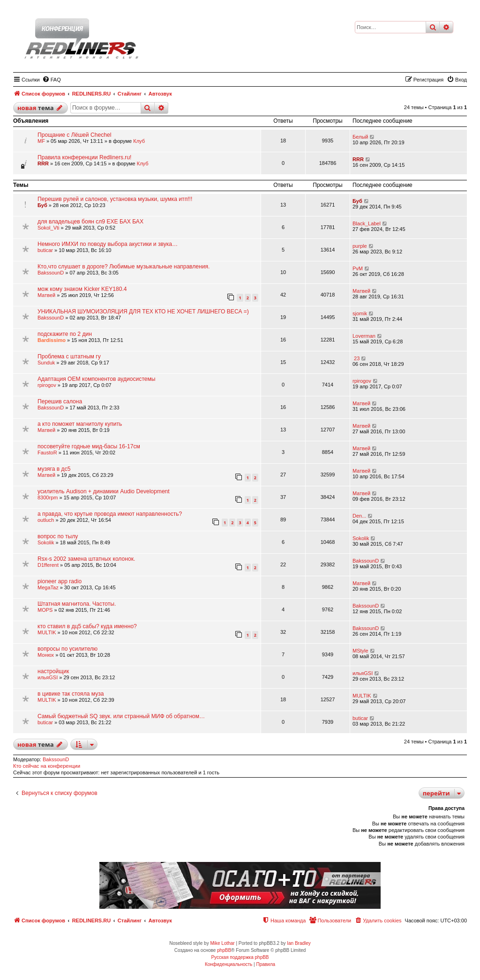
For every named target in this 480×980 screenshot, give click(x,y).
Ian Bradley (299, 943)
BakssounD (51, 273)
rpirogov (47, 385)
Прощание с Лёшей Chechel (74, 135)
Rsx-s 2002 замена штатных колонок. (86, 559)
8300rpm (48, 497)
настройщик (53, 671)
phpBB (224, 950)
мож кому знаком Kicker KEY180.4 (82, 289)
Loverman (364, 336)
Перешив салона (60, 401)
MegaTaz (48, 587)
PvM (358, 268)
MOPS (45, 610)
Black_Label (367, 223)
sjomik (360, 313)
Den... (359, 516)
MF (41, 141)
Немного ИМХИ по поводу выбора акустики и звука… (108, 244)
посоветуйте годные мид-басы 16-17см (89, 446)
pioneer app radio (60, 581)
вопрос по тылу (58, 536)
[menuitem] (52, 80)
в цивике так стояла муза (71, 694)
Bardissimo (52, 340)
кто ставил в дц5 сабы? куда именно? (87, 626)
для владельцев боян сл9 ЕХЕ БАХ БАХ (90, 222)
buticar (45, 250)
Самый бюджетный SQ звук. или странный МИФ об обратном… (121, 716)
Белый (360, 137)
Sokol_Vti (48, 228)
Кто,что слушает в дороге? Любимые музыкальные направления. (124, 267)
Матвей (46, 295)
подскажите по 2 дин (65, 334)
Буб (42, 205)
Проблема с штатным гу (69, 356)
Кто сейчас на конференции (47, 766)
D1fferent (48, 565)
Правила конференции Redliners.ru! (84, 157)
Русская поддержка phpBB (240, 957)
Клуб (139, 141)
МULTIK (47, 632)
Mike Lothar (222, 943)
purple (360, 246)
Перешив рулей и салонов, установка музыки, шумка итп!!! (115, 199)
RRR (43, 163)
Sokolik (46, 542)
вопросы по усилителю (67, 649)
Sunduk (46, 363)
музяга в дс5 (54, 469)
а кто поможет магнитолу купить (80, 424)
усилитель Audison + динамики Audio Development (104, 491)
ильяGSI (48, 677)
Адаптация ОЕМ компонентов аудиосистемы (97, 379)
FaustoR (47, 453)
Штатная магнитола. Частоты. (77, 604)
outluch (46, 520)
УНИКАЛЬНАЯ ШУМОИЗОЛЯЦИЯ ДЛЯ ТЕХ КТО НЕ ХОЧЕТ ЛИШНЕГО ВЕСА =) (143, 312)
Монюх (46, 655)
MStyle (360, 651)
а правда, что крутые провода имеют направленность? (110, 514)
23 (356, 358)
